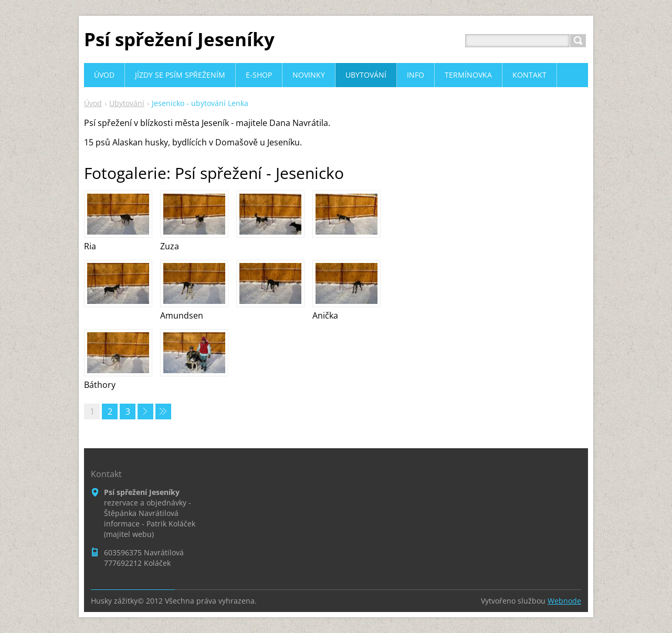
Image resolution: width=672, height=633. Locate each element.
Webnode (564, 601)
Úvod (93, 103)
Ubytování (127, 103)
